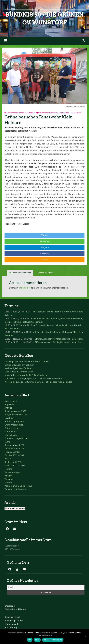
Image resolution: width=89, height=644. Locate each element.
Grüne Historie (11, 428)
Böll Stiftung (11, 627)
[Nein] (85, 637)
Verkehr (8, 476)
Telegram (45, 247)
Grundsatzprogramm (14, 421)
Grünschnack (12, 113)
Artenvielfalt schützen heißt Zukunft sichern (26, 375)
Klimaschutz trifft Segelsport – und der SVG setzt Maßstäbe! (33, 378)
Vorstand (9, 479)
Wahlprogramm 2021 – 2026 (19, 486)
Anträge (8, 408)
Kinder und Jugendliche (16, 438)
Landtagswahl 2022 (14, 448)
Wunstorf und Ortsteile (26, 113)
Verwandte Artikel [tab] (46, 273)
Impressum (10, 606)
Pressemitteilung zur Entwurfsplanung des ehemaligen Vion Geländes (38, 382)
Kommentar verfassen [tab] (21, 273)
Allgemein (9, 404)
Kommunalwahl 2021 (15, 445)
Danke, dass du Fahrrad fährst (19, 372)
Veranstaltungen (12, 472)
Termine (8, 469)
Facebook (44, 254)
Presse (8, 459)
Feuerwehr (43, 113)
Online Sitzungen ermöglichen (19, 365)
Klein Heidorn (64, 113)
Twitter (44, 235)
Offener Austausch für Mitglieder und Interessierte (59, 339)
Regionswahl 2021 (14, 462)
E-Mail (44, 260)
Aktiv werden (11, 401)
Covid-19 (9, 418)
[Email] (46, 587)
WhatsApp (45, 241)
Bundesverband (12, 617)
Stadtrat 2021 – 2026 (15, 465)
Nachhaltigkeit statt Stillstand (19, 368)
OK (30, 640)
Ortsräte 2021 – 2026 (15, 455)
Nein (37, 640)
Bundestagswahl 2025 (15, 411)
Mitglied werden (12, 452)
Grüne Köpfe (11, 431)
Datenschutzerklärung (15, 609)
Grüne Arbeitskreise (14, 425)
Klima (7, 442)
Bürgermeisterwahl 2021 (16, 414)
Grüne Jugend (11, 624)
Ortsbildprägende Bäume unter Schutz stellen (27, 361)
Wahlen (8, 482)
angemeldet (24, 288)
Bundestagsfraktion (14, 621)
